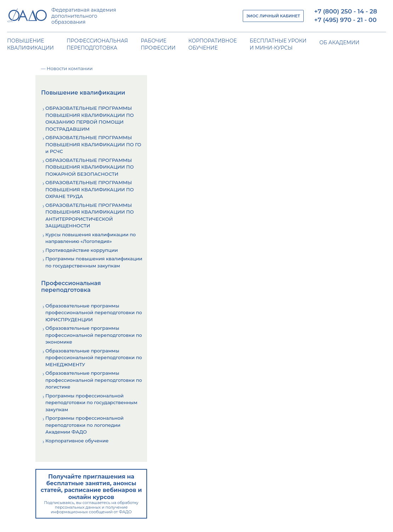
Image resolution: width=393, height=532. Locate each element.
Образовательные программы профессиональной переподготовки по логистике (94, 380)
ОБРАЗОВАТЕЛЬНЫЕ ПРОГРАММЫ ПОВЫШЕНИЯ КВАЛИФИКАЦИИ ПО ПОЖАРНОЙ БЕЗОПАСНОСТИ (90, 167)
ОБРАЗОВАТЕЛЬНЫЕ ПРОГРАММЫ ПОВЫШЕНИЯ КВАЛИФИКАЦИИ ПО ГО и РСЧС (93, 144)
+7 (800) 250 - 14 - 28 (346, 11)
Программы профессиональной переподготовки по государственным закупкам (91, 403)
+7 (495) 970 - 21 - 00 (346, 20)
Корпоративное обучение (77, 441)
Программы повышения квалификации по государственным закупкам (94, 262)
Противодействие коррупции (82, 250)
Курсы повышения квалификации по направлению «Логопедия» (91, 238)
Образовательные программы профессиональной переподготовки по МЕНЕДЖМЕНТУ (94, 358)
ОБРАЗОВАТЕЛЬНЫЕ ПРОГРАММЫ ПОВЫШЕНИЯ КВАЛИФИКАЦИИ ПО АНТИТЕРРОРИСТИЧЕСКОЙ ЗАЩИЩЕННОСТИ (90, 216)
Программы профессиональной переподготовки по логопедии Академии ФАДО (85, 425)
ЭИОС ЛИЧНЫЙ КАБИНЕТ (273, 16)
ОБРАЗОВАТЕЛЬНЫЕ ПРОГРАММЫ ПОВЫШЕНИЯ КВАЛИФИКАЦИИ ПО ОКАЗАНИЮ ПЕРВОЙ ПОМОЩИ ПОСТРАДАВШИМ (90, 118)
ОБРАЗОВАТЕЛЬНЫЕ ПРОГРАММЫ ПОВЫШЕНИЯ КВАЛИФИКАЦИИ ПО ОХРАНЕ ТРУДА (90, 189)
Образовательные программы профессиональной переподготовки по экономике (94, 335)
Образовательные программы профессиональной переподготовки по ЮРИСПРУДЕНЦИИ (94, 313)
